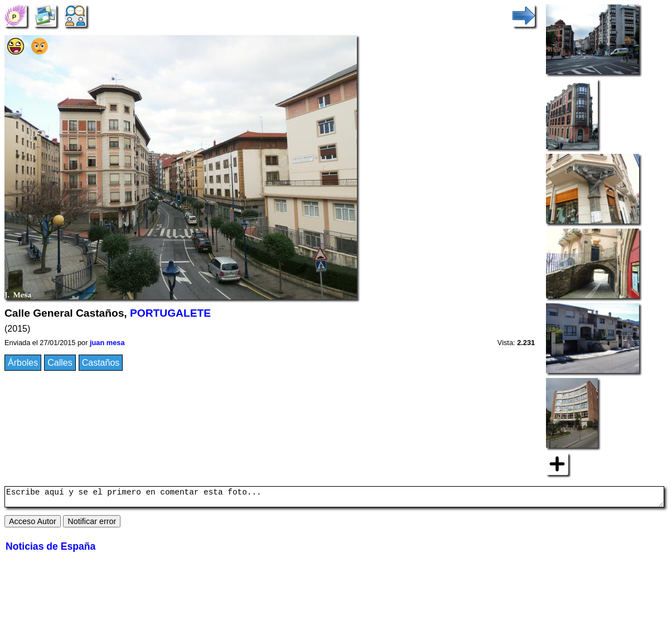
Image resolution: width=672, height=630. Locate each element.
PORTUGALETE (170, 313)
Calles (60, 363)
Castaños (101, 363)
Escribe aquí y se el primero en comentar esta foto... (334, 498)
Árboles (23, 363)
